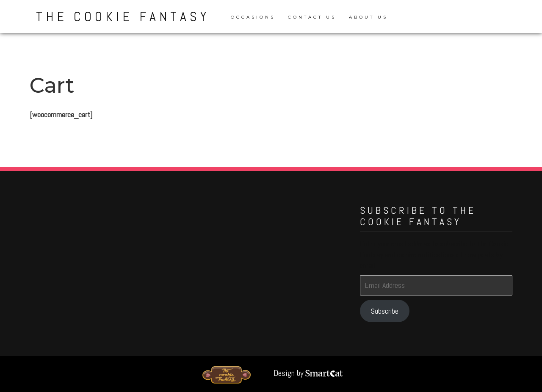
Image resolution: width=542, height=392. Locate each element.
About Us (368, 17)
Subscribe (385, 311)
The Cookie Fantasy (123, 17)
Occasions (253, 17)
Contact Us (312, 17)
